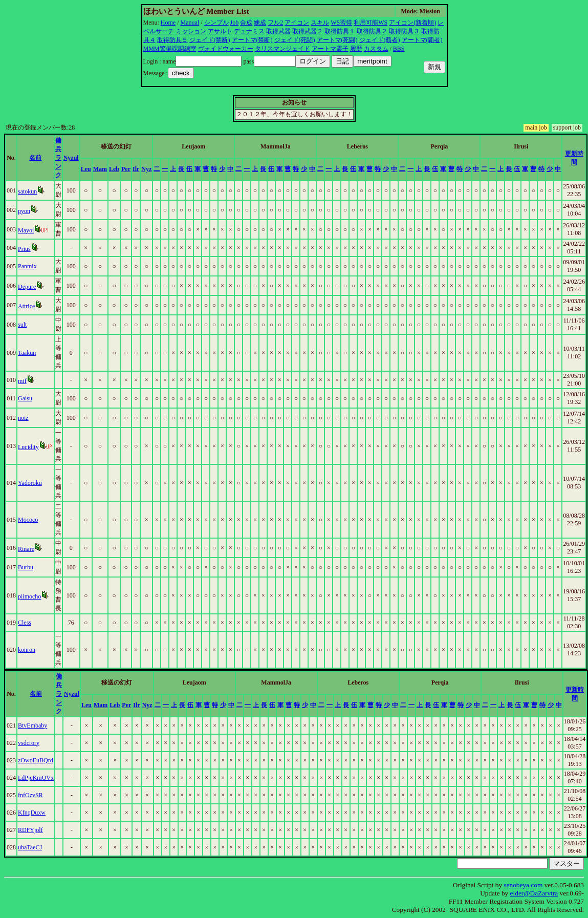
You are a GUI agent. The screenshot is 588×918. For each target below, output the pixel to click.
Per (126, 169)
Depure (27, 287)
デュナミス (249, 31)
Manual (190, 23)
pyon (24, 211)
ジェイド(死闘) (295, 40)
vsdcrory (29, 743)
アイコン (297, 23)
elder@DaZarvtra (534, 893)
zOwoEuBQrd (36, 760)
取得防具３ (404, 31)
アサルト (220, 31)
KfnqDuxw (32, 813)
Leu (86, 169)
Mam (100, 169)
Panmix (27, 266)
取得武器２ (308, 31)
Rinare (26, 549)
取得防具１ (340, 31)
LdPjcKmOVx (36, 778)
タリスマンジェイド (282, 49)
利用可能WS (371, 23)
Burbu (26, 567)
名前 (35, 158)
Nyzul (71, 158)
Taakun (27, 353)
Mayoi (26, 230)
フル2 (275, 23)
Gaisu (25, 398)
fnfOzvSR (30, 795)
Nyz (146, 169)
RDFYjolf (30, 830)
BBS (399, 49)
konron (27, 650)
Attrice (26, 306)
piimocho (29, 596)
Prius (24, 249)
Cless (25, 623)
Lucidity (28, 447)
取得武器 (278, 31)
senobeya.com (523, 885)
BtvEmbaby (32, 725)
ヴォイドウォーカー (226, 49)
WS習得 (341, 23)
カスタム (376, 49)
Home (168, 23)
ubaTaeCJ (30, 847)
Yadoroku (30, 483)
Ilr (136, 169)
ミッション (191, 31)
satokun (27, 191)
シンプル (216, 23)
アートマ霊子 (330, 49)
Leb (114, 169)
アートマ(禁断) (252, 40)
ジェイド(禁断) (210, 40)
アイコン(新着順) (412, 23)
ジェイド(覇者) (380, 40)
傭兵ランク (58, 158)
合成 (246, 23)
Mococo (28, 520)
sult (22, 325)
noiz (23, 418)
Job (235, 23)
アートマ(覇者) (422, 40)
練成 (260, 23)
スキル (320, 23)
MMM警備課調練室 (170, 49)
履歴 (356, 49)
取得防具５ (172, 40)
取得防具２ (372, 31)
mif (22, 381)
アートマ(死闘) (337, 40)
